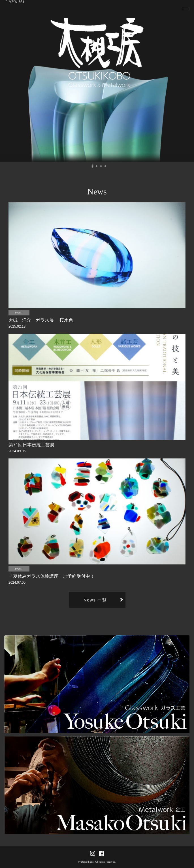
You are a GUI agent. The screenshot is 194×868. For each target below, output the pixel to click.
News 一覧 (95, 600)
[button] (92, 166)
